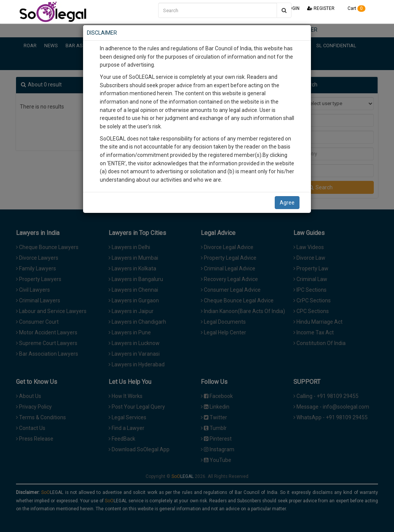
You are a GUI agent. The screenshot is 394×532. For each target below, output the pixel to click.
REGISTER (321, 8)
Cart (354, 8)
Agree (287, 203)
